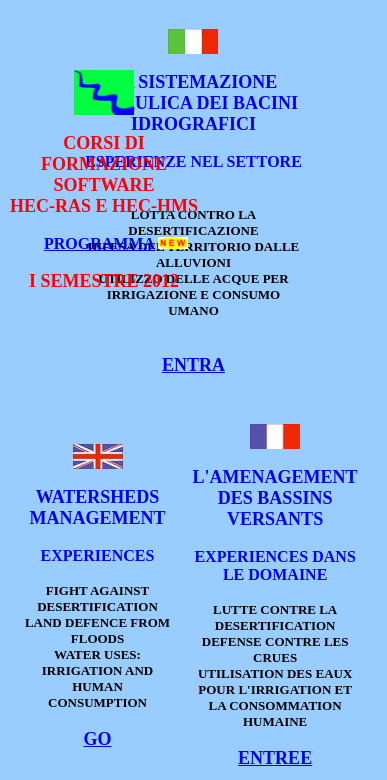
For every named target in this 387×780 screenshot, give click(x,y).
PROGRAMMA (99, 243)
